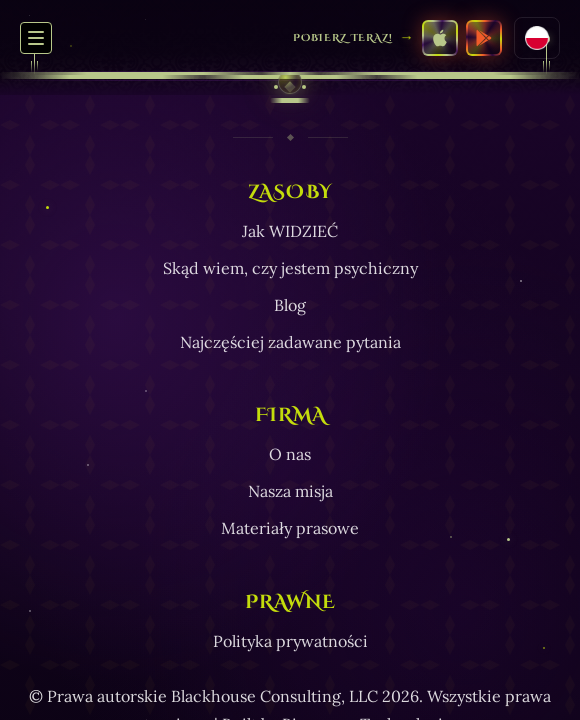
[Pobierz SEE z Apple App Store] (440, 38)
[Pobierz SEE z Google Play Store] (484, 38)
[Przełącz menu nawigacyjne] (36, 38)
